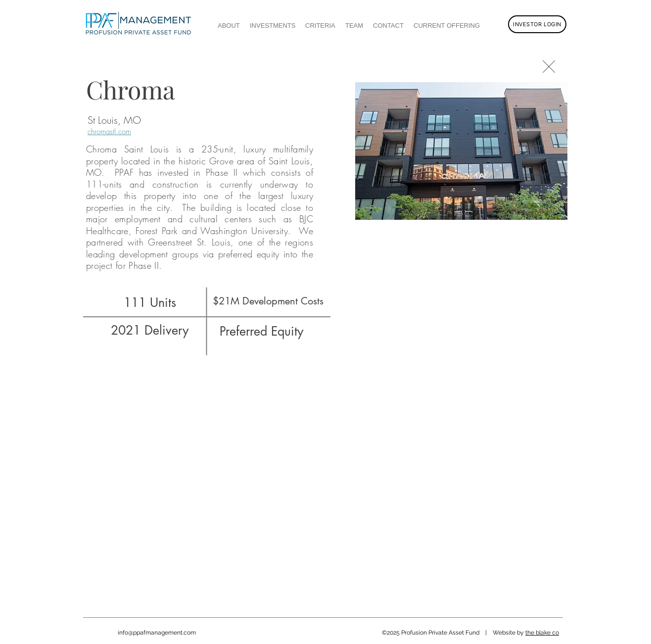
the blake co (542, 633)
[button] (461, 151)
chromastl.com (109, 132)
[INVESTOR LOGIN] (537, 24)
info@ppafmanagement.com (157, 633)
